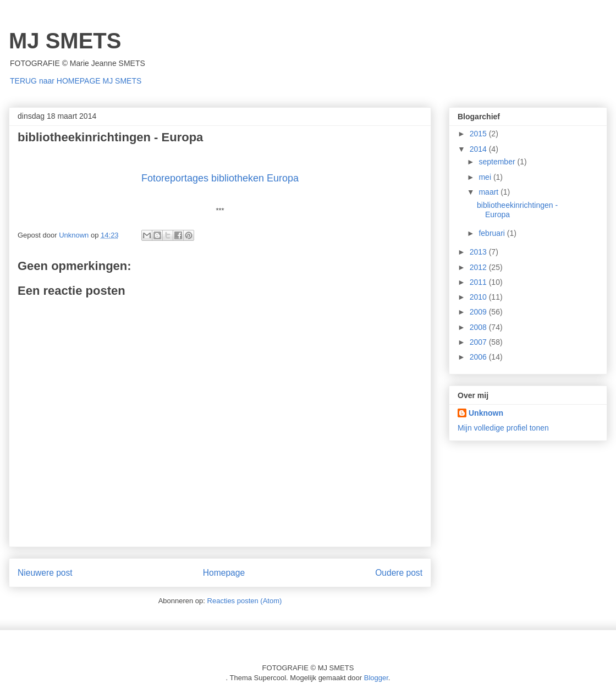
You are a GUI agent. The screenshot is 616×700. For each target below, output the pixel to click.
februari (493, 233)
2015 (479, 134)
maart (490, 192)
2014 (479, 149)
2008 (479, 327)
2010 (479, 297)
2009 (479, 312)
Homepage (224, 573)
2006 (479, 357)
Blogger (376, 678)
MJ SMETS (65, 41)
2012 (479, 267)
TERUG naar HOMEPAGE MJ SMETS (76, 81)
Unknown (486, 413)
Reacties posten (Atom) (245, 601)
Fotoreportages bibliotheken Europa (220, 178)
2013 (479, 252)
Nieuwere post (45, 573)
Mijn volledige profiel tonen (503, 428)
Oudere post (399, 573)
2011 (479, 282)
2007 (479, 342)
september (498, 162)
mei (486, 177)
